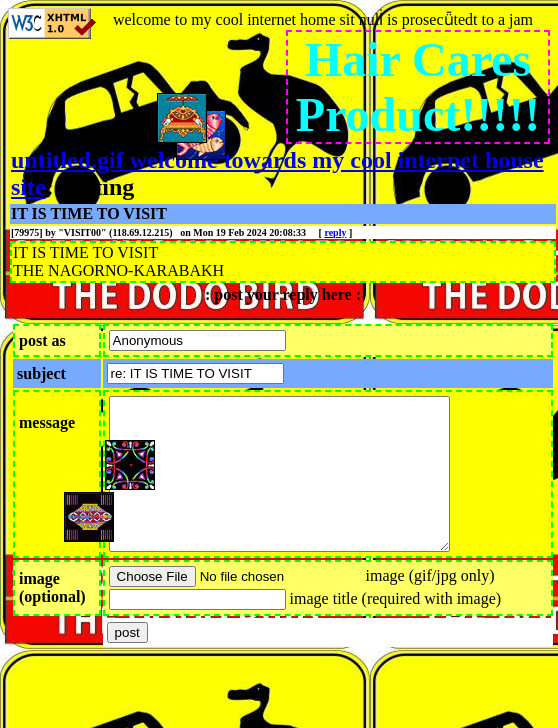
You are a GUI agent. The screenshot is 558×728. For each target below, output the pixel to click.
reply (335, 232)
